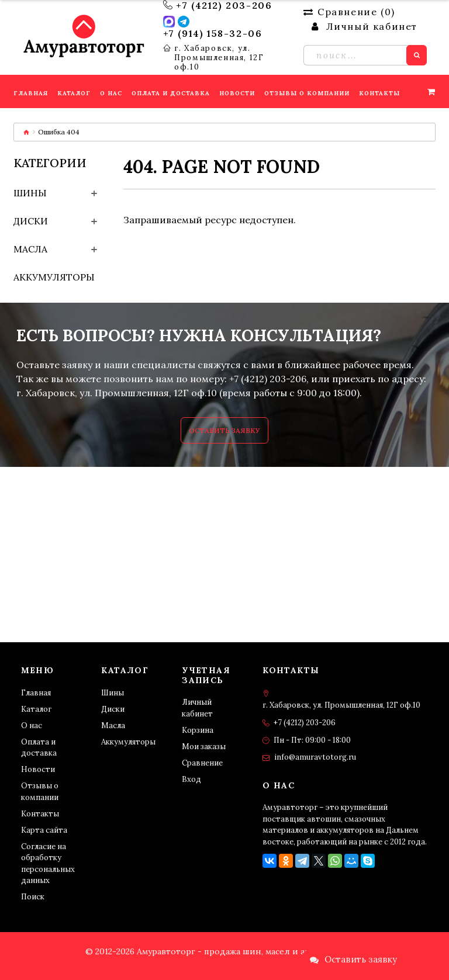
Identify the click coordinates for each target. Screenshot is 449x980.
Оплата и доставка (39, 748)
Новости (38, 769)
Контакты (40, 814)
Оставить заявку (224, 430)
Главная (36, 693)
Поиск (33, 897)
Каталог (36, 709)
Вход (191, 779)
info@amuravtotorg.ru (315, 757)
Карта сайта (44, 830)
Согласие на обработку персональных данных (48, 864)
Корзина (198, 730)
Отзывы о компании (40, 792)
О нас (32, 726)
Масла (30, 249)
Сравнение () (349, 12)
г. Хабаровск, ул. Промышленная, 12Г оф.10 (219, 58)
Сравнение (202, 763)
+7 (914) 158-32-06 (213, 33)
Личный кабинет (197, 708)
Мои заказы (204, 747)
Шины (30, 193)
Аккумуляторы (54, 277)
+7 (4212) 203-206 (224, 5)
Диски (31, 221)
